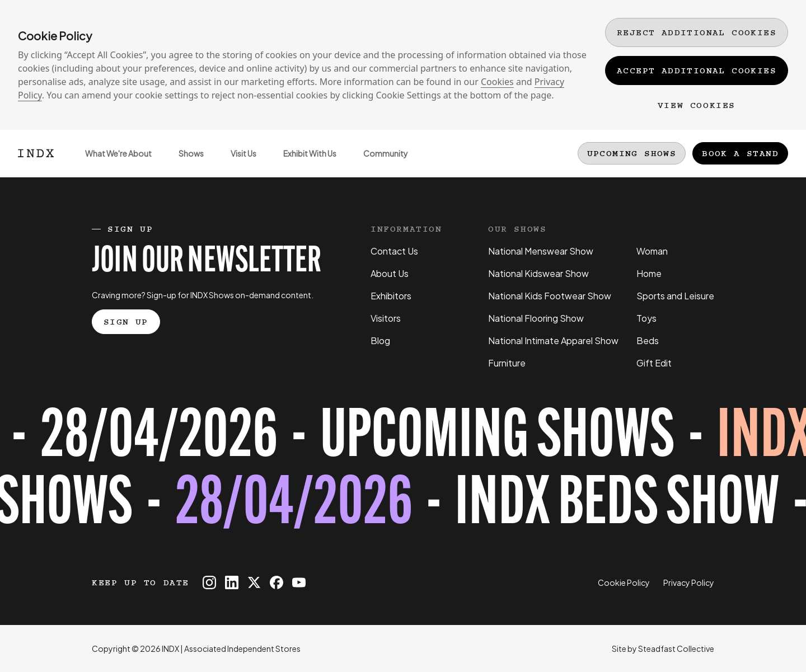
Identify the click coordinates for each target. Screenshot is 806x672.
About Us (390, 273)
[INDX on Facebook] (277, 582)
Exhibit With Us (303, 163)
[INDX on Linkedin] (232, 582)
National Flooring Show (536, 318)
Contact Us (394, 251)
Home (649, 273)
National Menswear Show (541, 251)
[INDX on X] (254, 582)
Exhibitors (391, 296)
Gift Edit (654, 363)
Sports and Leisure (675, 296)
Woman (652, 251)
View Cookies (697, 105)
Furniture (507, 363)
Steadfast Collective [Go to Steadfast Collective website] (676, 648)
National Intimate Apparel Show (553, 340)
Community (379, 163)
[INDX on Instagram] (209, 582)
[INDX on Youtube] (299, 582)
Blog (380, 340)
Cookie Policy (624, 582)
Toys (646, 318)
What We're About (112, 163)
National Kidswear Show (538, 273)
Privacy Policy (689, 582)
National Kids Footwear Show (550, 296)
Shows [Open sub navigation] (184, 163)
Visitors (386, 318)
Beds (648, 340)
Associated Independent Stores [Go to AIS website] (242, 648)
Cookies (497, 82)
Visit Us (237, 163)
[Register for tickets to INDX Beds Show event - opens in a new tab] (403, 473)
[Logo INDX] (36, 153)
